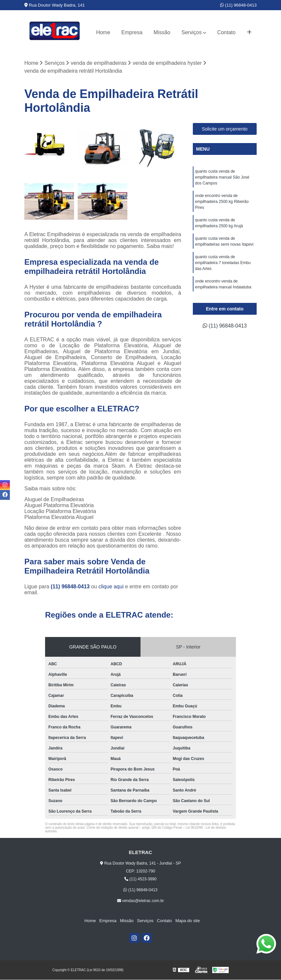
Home (103, 32)
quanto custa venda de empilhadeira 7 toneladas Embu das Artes (223, 263)
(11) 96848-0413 (238, 5)
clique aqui (111, 587)
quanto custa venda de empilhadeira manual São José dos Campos (222, 178)
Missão (162, 32)
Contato (226, 32)
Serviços (192, 32)
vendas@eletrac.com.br (140, 901)
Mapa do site (187, 921)
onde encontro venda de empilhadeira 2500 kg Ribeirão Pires (222, 202)
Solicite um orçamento (225, 129)
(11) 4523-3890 (140, 879)
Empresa (132, 32)
